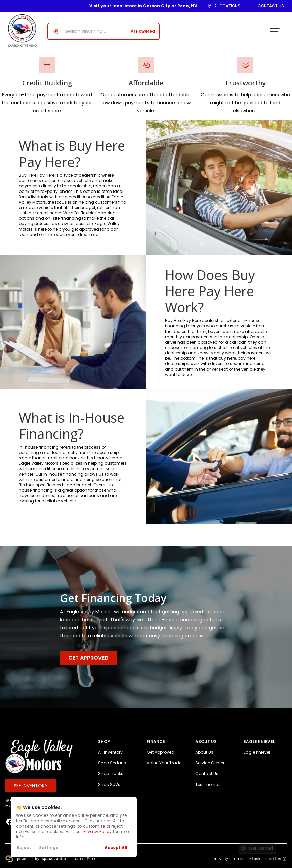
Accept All (116, 848)
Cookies (276, 858)
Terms (239, 858)
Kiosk (255, 858)
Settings (49, 848)
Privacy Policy (98, 831)
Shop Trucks (111, 774)
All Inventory (110, 752)
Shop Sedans (112, 763)
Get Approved (88, 658)
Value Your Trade (164, 763)
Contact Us (271, 6)
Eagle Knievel (257, 752)
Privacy (220, 858)
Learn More (84, 858)
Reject (24, 848)
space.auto (54, 858)
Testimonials (208, 784)
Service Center (210, 763)
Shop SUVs (109, 784)
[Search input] (103, 31)
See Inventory (31, 786)
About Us (204, 752)
